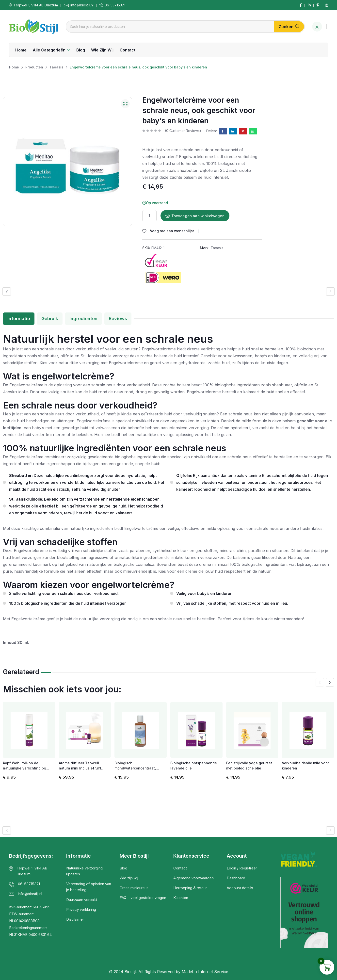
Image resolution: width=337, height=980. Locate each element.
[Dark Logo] (34, 26)
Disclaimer (75, 919)
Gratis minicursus (134, 888)
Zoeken (289, 27)
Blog (81, 50)
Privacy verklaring (81, 909)
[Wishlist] (168, 231)
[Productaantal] (149, 216)
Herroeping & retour (190, 888)
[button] (7, 292)
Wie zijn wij (102, 50)
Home (21, 50)
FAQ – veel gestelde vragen (143, 898)
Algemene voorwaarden (193, 878)
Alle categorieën (49, 50)
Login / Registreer (242, 868)
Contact (128, 50)
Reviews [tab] (118, 318)
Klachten (181, 898)
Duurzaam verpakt (82, 900)
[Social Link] (301, 5)
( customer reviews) (183, 131)
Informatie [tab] (19, 318)
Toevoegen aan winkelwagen (195, 216)
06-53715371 (115, 5)
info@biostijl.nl (82, 5)
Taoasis (217, 248)
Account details (240, 888)
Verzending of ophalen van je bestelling (89, 887)
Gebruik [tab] (50, 318)
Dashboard (236, 878)
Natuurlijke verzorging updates (84, 871)
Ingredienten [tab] (83, 318)
